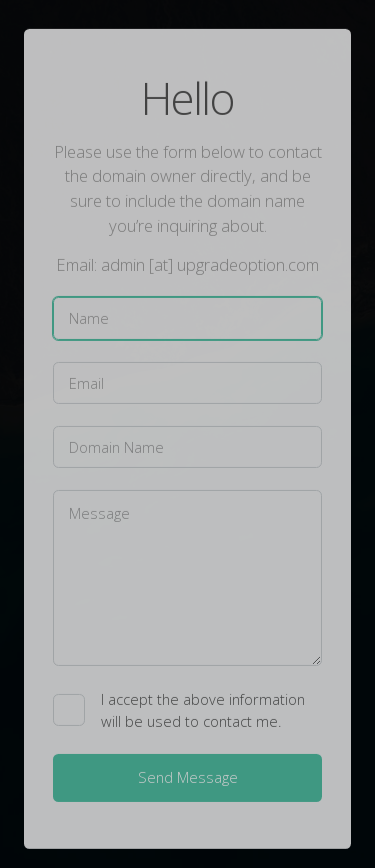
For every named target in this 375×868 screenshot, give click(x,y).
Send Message (188, 778)
